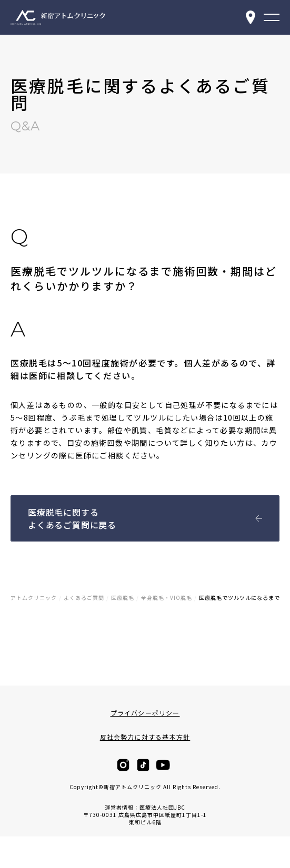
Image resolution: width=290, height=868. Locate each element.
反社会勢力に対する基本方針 (145, 737)
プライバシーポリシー (145, 713)
